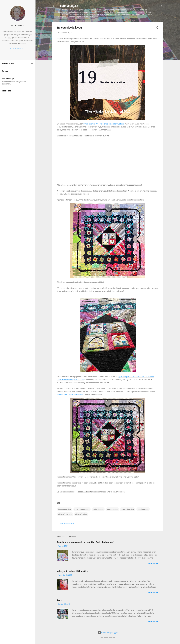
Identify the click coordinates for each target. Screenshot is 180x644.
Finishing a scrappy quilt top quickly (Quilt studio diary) (86, 542)
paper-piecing (112, 509)
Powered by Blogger (108, 633)
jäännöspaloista (65, 509)
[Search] (162, 7)
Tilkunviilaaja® (68, 6)
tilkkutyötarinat (81, 514)
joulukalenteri (98, 509)
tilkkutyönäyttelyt (65, 514)
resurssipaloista (128, 509)
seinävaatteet (143, 509)
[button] (157, 28)
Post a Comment (67, 523)
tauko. (60, 600)
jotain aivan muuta (82, 509)
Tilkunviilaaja (18, 26)
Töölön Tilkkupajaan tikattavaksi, (70, 395)
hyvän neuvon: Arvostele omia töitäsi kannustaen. (104, 124)
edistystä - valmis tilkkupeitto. (73, 571)
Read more (153, 563)
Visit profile (18, 48)
